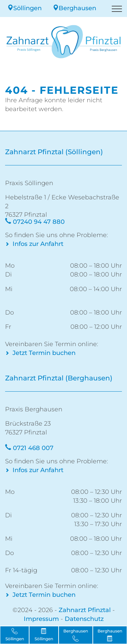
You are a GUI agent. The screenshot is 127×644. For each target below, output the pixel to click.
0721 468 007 (33, 448)
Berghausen (74, 8)
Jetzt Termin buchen (44, 353)
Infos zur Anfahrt (38, 244)
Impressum (41, 619)
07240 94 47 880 (39, 222)
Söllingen (24, 8)
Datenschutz (84, 619)
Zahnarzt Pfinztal (85, 610)
